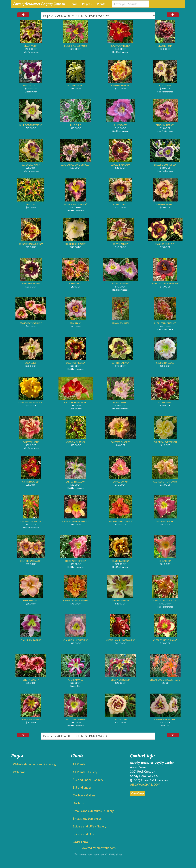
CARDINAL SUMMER (76, 442)
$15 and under (82, 788)
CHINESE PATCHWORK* (165, 719)
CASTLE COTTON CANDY (165, 482)
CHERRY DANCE (76, 680)
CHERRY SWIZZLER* (120, 680)
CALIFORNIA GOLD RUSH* (31, 403)
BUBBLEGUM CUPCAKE (165, 323)
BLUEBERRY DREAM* (120, 165)
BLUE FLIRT (76, 125)
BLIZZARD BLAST (76, 86)
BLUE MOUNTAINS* (165, 125)
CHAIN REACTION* (120, 561)
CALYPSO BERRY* (165, 403)
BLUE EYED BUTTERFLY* (31, 125)
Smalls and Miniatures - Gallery (93, 811)
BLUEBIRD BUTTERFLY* (165, 165)
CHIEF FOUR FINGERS (31, 719)
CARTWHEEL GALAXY (76, 482)
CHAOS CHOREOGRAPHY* (76, 601)
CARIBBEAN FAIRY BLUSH (165, 442)
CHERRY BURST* (31, 680)
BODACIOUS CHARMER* (76, 204)
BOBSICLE (31, 204)
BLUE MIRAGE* (120, 125)
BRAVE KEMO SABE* (31, 284)
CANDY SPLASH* (31, 442)
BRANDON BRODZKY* (165, 244)
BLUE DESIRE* (165, 86)
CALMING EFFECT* (120, 403)
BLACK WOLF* (31, 46)
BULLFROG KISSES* (76, 363)
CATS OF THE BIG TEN (31, 521)
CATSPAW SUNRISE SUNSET (76, 521)
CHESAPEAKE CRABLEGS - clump (165, 680)
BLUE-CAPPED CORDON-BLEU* (76, 165)
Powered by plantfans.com (98, 848)
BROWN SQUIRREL (120, 323)
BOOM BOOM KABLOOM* (31, 244)
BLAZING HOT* (165, 46)
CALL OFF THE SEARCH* (76, 403)
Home (73, 4)
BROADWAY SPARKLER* (31, 323)
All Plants (79, 764)
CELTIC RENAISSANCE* (31, 561)
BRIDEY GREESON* (120, 284)
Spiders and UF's (83, 834)
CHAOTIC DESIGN (120, 601)
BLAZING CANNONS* (120, 46)
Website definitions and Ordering (34, 764)
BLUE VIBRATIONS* (31, 165)
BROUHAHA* (76, 323)
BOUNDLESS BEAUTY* (76, 244)
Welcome (19, 772)
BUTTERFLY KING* (120, 363)
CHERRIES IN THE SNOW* (165, 640)
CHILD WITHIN (120, 719)
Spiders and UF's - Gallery (90, 826)
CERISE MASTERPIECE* (76, 561)
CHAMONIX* (165, 561)
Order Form (80, 842)
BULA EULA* (31, 363)
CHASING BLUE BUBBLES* (76, 640)
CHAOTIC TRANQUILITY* (165, 601)
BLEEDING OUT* (31, 86)
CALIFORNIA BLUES (165, 363)
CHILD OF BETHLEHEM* (76, 719)
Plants (102, 4)
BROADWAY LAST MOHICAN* (165, 284)
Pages (87, 4)
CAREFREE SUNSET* (120, 442)
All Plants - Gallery (85, 772)
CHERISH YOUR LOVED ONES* (120, 640)
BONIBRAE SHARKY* (165, 204)
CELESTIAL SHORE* (165, 521)
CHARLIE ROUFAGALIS (31, 640)
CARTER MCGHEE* (31, 482)
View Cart (138, 794)
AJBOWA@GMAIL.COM (145, 785)
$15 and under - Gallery (88, 780)
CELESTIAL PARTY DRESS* (120, 521)
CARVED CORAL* (120, 482)
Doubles (78, 803)
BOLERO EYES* (120, 204)
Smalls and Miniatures (87, 819)
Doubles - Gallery (84, 795)
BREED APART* (76, 284)
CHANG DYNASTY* (31, 601)
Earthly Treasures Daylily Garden (39, 4)
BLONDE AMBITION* (120, 86)
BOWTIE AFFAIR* (120, 244)
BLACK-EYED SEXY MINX (76, 46)
